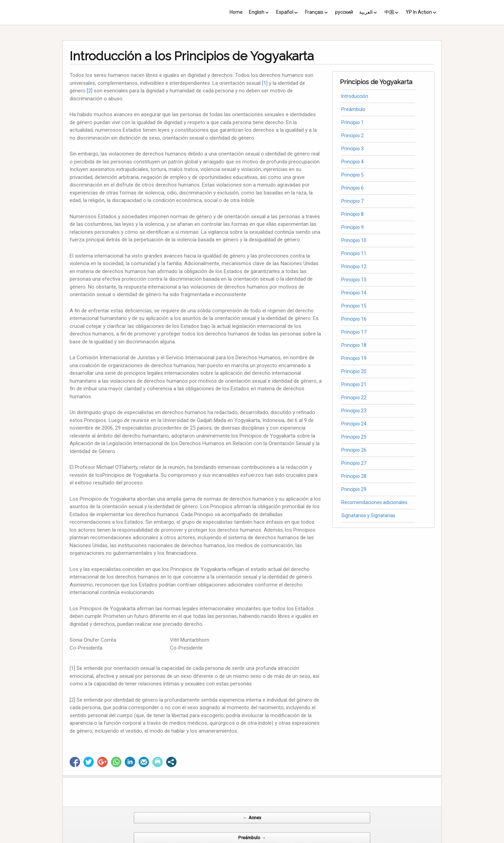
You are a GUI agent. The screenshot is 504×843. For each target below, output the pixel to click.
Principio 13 (354, 280)
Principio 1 (352, 122)
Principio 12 (354, 267)
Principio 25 (354, 437)
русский (344, 12)
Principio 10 (354, 240)
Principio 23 (354, 411)
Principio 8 (352, 214)
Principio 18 (354, 345)
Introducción (355, 96)
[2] (90, 91)
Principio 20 (354, 371)
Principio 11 (354, 253)
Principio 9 (352, 227)
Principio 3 (352, 149)
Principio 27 (354, 463)
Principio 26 (354, 450)
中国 (389, 12)
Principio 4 (352, 162)
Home (236, 12)
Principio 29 (354, 489)
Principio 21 (354, 384)
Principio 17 (354, 332)
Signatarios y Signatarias (368, 515)
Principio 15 (354, 306)
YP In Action (419, 12)
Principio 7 (352, 201)
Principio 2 (352, 136)
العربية (366, 12)
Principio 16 (354, 319)
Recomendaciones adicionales (374, 502)
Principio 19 (354, 358)
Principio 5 (352, 175)
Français (314, 12)
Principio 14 (354, 293)
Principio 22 (354, 398)
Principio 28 (354, 476)
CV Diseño (253, 839)
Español (285, 12)
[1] (265, 83)
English (257, 12)
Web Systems (320, 839)
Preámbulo (353, 109)
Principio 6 (352, 188)
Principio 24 (354, 424)
